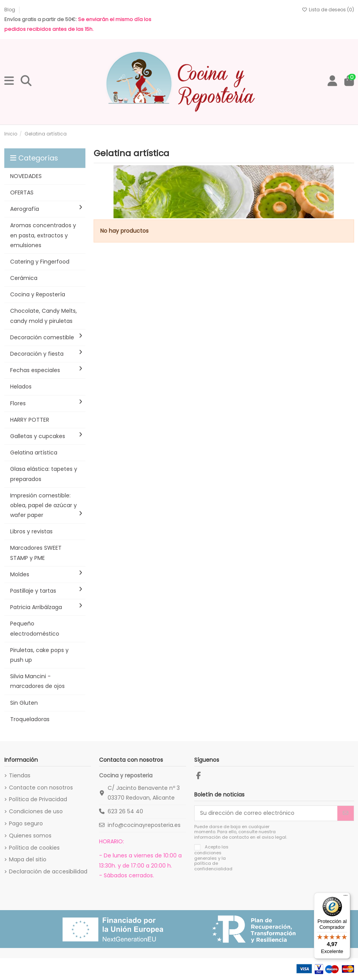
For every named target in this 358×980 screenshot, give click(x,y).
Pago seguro (26, 823)
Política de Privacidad (38, 799)
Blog (10, 10)
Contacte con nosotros (41, 788)
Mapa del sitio (28, 859)
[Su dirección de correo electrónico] (266, 813)
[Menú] (346, 897)
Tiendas (20, 775)
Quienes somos (30, 836)
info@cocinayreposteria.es (144, 825)
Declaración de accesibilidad (48, 871)
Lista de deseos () (328, 10)
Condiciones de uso (36, 811)
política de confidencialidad (213, 866)
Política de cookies (34, 848)
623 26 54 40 (125, 811)
